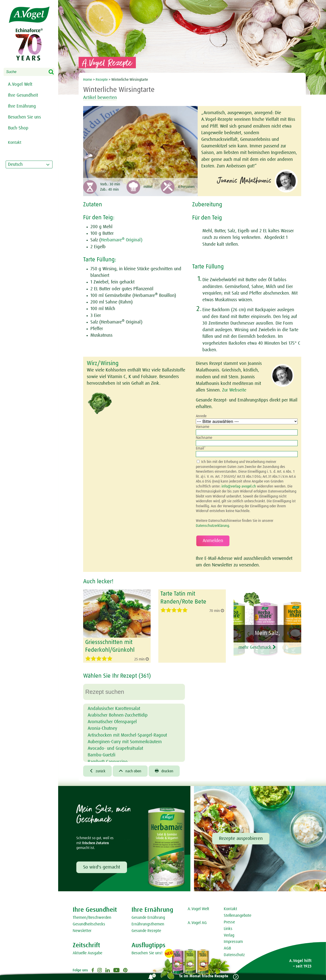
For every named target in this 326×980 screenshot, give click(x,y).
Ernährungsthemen (148, 924)
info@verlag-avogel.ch (239, 486)
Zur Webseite (234, 390)
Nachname (204, 438)
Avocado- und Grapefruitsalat (115, 748)
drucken (164, 771)
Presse (229, 922)
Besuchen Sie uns (24, 117)
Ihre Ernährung (22, 106)
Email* (201, 448)
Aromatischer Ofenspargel (112, 722)
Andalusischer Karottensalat (114, 708)
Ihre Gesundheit (23, 95)
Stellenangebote (238, 916)
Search (54, 72)
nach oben (130, 771)
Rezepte (102, 80)
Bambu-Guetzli (102, 755)
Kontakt (230, 909)
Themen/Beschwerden (92, 918)
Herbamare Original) (122, 240)
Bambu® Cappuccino (108, 761)
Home (88, 80)
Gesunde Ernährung (148, 918)
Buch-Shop (18, 128)
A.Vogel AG (197, 923)
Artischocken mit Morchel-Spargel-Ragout (127, 735)
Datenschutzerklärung (212, 526)
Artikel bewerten (101, 98)
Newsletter (82, 931)
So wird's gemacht (102, 867)
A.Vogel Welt (20, 84)
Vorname (203, 427)
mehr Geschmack (259, 647)
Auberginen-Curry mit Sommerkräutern (125, 742)
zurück (98, 771)
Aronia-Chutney (102, 728)
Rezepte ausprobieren (241, 839)
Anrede (201, 416)
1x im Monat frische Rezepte (203, 976)
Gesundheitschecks (89, 924)
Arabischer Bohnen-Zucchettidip (118, 715)
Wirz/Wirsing (103, 364)
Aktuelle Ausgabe (87, 953)
